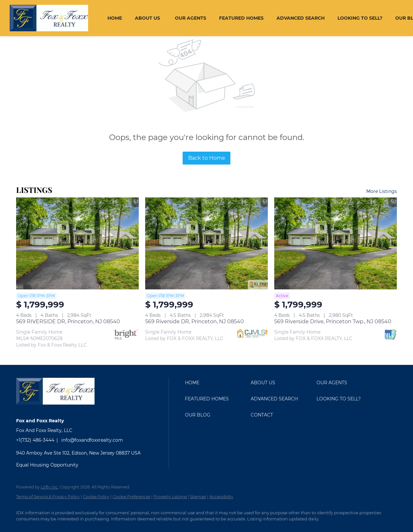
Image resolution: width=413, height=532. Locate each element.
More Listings (382, 191)
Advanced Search (301, 18)
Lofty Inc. (50, 487)
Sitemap (198, 497)
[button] (216, 383)
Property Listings (170, 497)
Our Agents (191, 18)
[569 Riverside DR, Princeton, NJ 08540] (206, 243)
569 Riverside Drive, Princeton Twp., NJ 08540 (333, 321)
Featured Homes (241, 18)
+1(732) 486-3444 (35, 440)
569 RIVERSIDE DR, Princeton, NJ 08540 (68, 321)
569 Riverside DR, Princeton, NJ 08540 (195, 321)
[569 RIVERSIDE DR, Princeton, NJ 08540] (77, 243)
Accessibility (221, 497)
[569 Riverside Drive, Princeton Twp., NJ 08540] (336, 243)
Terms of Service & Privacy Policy (48, 497)
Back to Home (207, 158)
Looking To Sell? (360, 18)
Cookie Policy (96, 497)
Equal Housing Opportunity (47, 465)
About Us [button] (147, 18)
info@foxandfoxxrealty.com (92, 440)
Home (115, 18)
